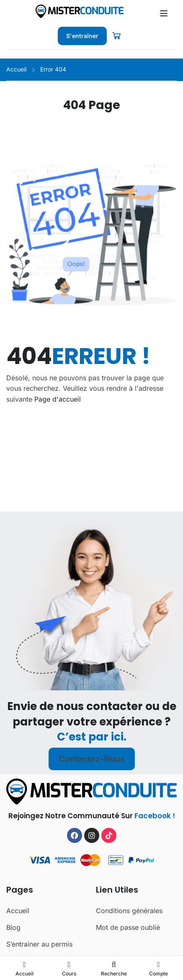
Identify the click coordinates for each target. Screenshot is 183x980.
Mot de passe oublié (128, 955)
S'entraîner (82, 36)
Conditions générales (129, 938)
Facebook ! (155, 843)
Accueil (16, 69)
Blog (13, 955)
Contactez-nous (92, 787)
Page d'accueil (58, 399)
